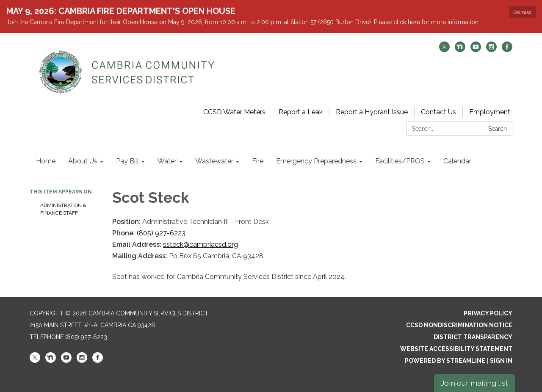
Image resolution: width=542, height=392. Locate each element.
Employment (490, 112)
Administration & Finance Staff (63, 209)
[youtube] (476, 50)
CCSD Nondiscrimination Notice (459, 325)
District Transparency (473, 337)
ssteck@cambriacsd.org (200, 244)
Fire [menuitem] (258, 161)
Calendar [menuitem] (457, 161)
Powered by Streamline (445, 361)
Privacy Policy (488, 313)
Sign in (501, 361)
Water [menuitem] (167, 161)
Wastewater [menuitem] (214, 161)
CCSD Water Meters (234, 112)
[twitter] (444, 50)
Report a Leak (301, 112)
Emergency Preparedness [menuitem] (316, 161)
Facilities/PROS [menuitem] (400, 161)
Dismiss (522, 12)
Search (498, 129)
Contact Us (438, 112)
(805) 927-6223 (161, 233)
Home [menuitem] (46, 161)
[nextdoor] (460, 50)
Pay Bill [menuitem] (127, 161)
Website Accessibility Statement (456, 349)
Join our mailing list (474, 383)
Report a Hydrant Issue (372, 112)
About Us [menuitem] (83, 161)
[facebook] (507, 50)
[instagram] (491, 50)
